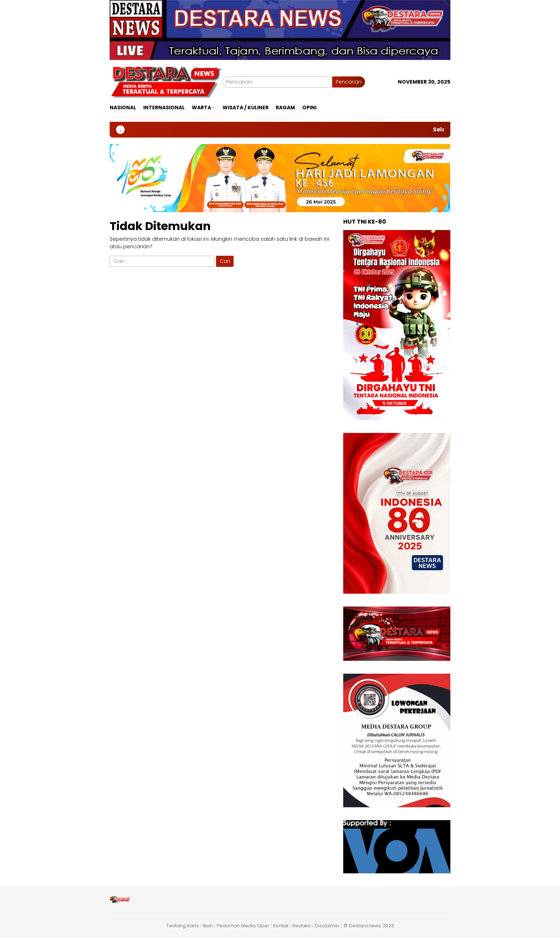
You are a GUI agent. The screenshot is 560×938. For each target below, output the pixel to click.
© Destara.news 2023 (369, 926)
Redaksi (302, 926)
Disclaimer (327, 926)
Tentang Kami (182, 926)
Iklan (208, 926)
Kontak (281, 926)
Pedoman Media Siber (243, 926)
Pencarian (349, 82)
